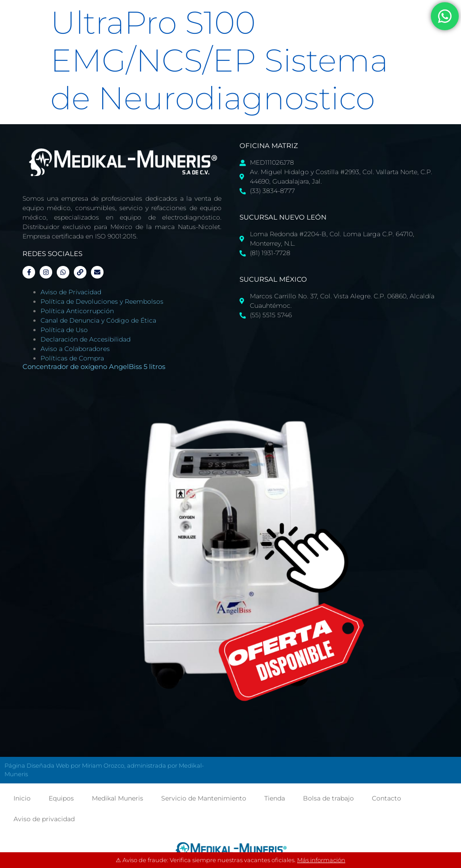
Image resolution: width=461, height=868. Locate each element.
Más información (321, 860)
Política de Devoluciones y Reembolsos (102, 301)
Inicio (22, 798)
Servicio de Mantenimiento (204, 798)
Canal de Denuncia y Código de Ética (98, 320)
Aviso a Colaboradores (75, 349)
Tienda (275, 798)
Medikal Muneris (118, 798)
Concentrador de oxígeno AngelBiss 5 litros (94, 367)
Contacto (386, 798)
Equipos (61, 798)
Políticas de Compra (72, 358)
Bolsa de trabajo (328, 798)
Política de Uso (64, 330)
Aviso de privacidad (44, 819)
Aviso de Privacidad (71, 292)
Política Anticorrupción (77, 311)
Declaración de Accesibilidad (86, 339)
